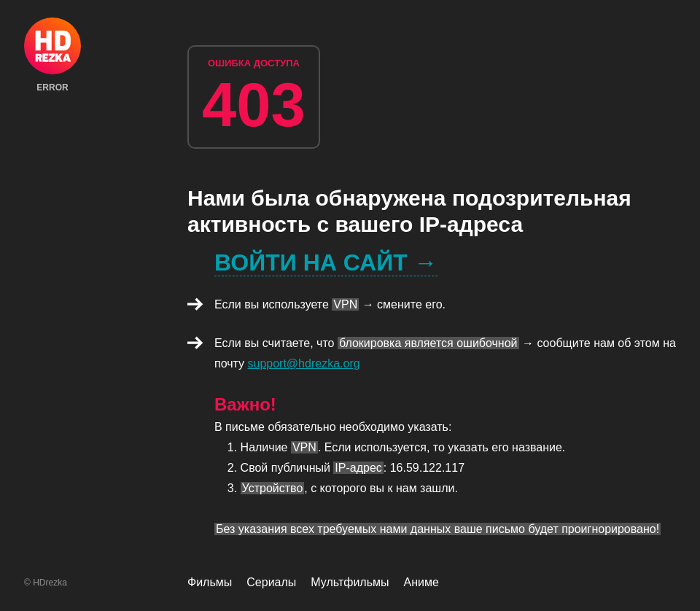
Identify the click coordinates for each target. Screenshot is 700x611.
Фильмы (210, 582)
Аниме (421, 582)
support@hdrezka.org (304, 363)
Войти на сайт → (326, 262)
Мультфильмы (350, 582)
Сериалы (271, 582)
